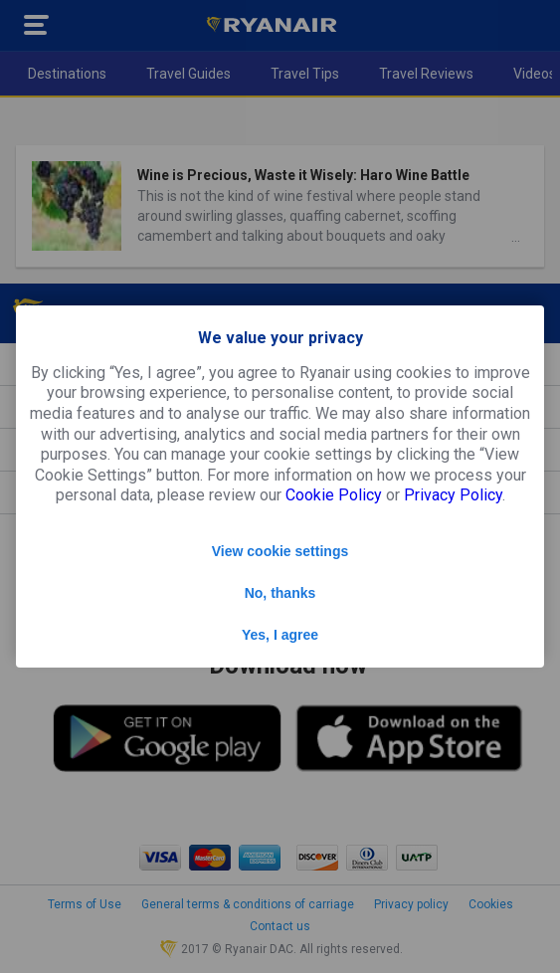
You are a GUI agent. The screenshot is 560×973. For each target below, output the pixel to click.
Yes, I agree (280, 635)
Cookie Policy (334, 495)
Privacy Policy (453, 495)
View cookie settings (280, 551)
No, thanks (280, 593)
